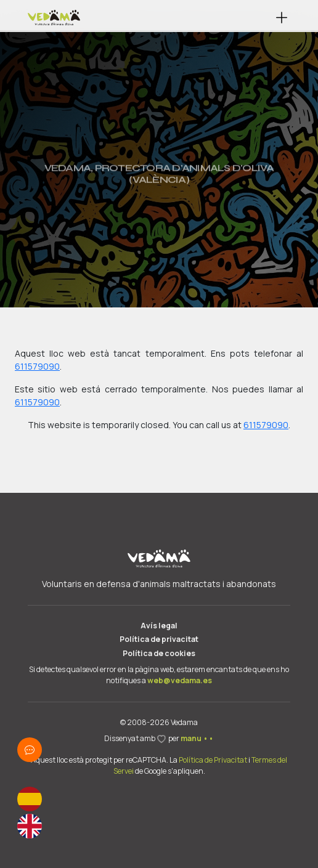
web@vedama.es (180, 680)
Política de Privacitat (213, 760)
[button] (282, 18)
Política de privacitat (159, 639)
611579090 (37, 366)
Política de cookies (159, 653)
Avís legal (159, 626)
